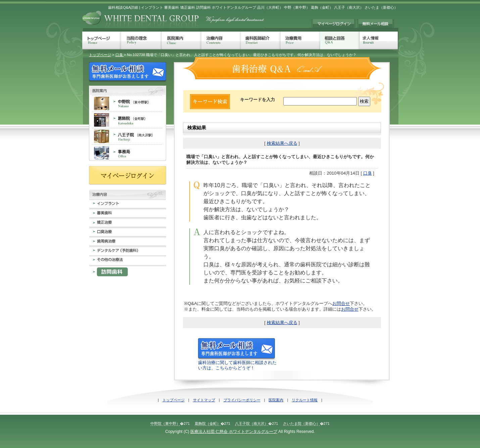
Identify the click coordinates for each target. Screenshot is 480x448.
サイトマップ (204, 400)
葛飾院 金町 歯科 (128, 120)
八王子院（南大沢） (252, 423)
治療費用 (300, 40)
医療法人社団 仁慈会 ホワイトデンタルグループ (234, 432)
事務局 (128, 153)
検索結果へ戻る (282, 143)
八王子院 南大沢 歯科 (128, 136)
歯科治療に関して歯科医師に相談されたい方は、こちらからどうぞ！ (237, 363)
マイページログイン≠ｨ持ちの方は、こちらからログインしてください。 (333, 24)
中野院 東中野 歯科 (128, 103)
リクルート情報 (305, 400)
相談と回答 (340, 40)
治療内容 (221, 40)
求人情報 (379, 40)
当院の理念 (141, 40)
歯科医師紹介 (261, 40)
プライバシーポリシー (242, 400)
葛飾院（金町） (208, 423)
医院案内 (182, 40)
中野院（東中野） (165, 423)
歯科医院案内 (128, 90)
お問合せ (341, 303)
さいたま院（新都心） (301, 423)
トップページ (102, 40)
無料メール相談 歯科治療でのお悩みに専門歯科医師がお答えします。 (376, 24)
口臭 (120, 55)
